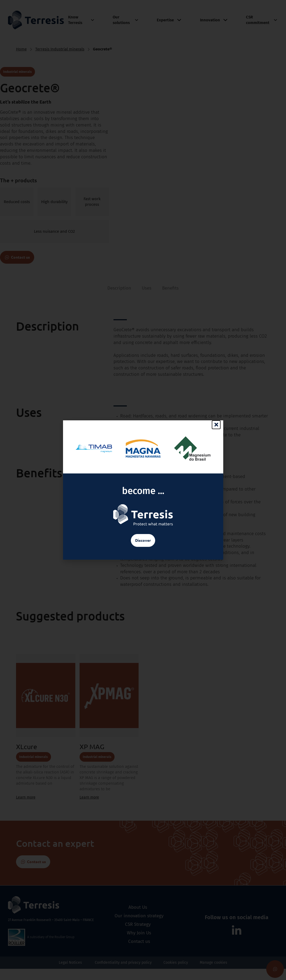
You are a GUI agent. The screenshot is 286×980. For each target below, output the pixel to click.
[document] (143, 490)
